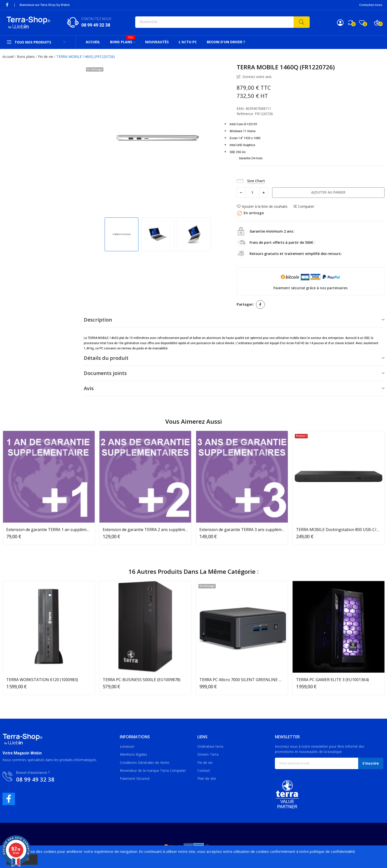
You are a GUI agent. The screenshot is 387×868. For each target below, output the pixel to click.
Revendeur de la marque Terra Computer (153, 770)
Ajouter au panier (328, 192)
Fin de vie (205, 763)
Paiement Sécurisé (135, 778)
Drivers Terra (208, 754)
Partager (260, 305)
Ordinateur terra (210, 746)
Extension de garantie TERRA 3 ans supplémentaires (242, 530)
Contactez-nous (371, 5)
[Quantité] (252, 193)
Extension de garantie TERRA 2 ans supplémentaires (145, 530)
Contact (204, 770)
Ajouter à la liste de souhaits (262, 207)
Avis (89, 388)
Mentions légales (133, 754)
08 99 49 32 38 (96, 25)
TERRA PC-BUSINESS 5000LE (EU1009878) (142, 680)
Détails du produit (106, 358)
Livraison (127, 746)
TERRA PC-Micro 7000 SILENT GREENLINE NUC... (242, 680)
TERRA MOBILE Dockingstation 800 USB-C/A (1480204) (339, 530)
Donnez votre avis (257, 77)
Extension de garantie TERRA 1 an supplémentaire (49, 530)
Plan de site (207, 778)
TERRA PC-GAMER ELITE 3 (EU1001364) (332, 680)
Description (98, 320)
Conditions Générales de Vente (145, 763)
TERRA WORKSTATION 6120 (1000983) (42, 680)
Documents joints (105, 373)
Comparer (303, 207)
